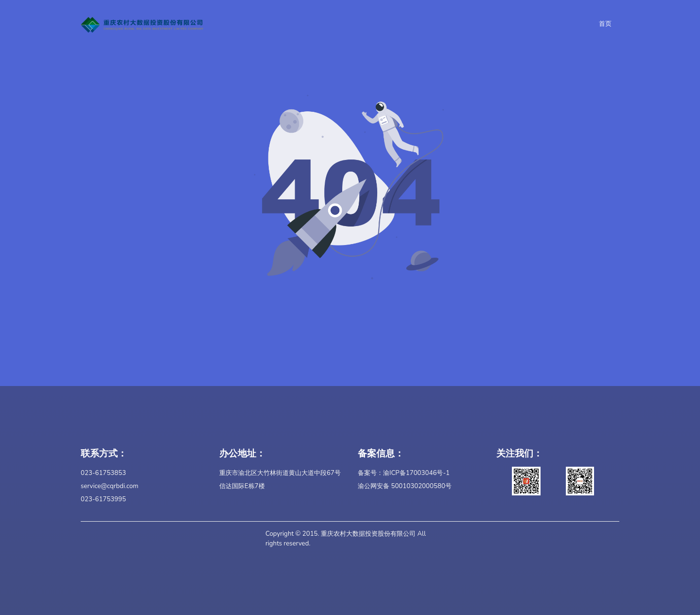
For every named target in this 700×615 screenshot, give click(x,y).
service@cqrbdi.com (110, 486)
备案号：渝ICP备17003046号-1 (404, 473)
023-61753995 (103, 499)
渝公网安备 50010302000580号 (405, 486)
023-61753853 (103, 473)
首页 (605, 24)
